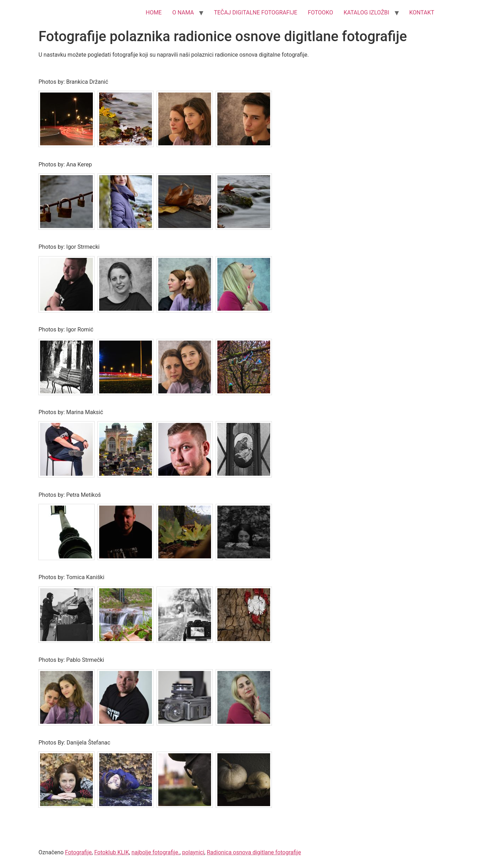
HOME (154, 12)
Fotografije (78, 852)
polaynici (193, 852)
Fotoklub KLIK (112, 852)
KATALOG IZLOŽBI (367, 12)
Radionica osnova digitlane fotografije (254, 852)
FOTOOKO (320, 12)
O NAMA (183, 12)
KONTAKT (422, 12)
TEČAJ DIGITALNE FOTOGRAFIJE (256, 12)
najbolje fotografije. (156, 852)
